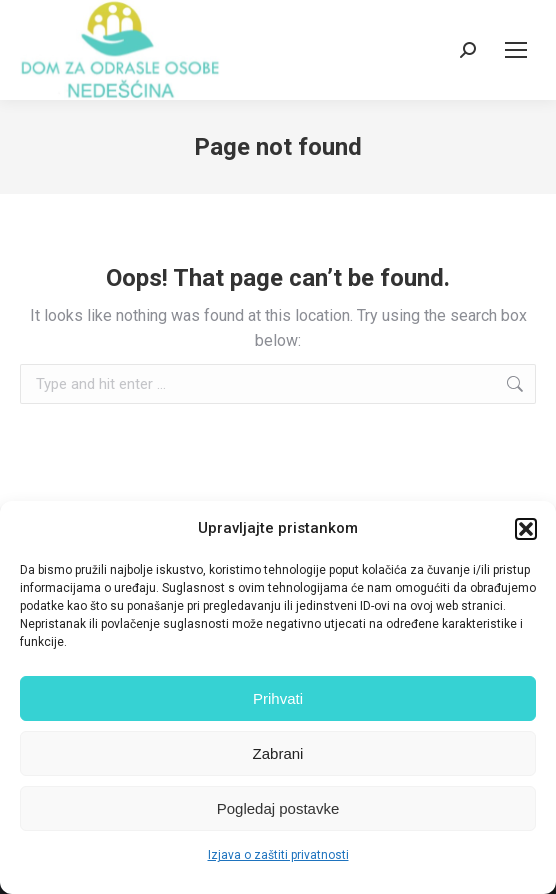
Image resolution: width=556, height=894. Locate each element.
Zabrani (278, 753)
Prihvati (278, 698)
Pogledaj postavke (278, 808)
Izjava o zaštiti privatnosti (278, 855)
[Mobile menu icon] (516, 50)
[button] (526, 529)
